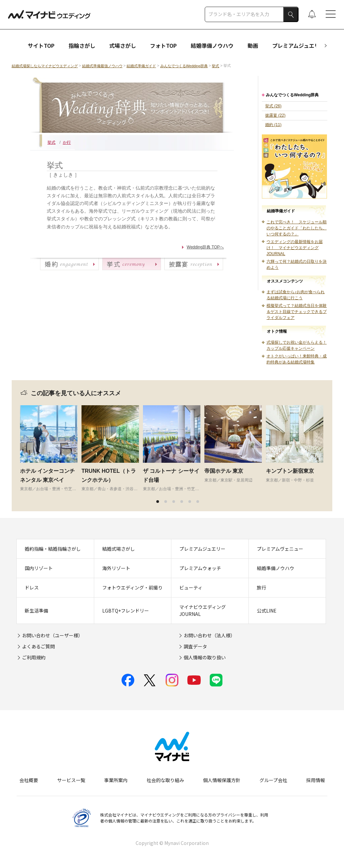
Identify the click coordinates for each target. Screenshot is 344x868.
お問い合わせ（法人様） (209, 635)
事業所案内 (116, 780)
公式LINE (267, 611)
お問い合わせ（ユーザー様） (52, 635)
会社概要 (29, 780)
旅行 (262, 587)
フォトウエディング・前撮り (132, 587)
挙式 (215, 66)
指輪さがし (82, 45)
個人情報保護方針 (222, 780)
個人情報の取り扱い (205, 657)
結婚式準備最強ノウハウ (102, 66)
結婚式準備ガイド (141, 66)
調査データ (195, 646)
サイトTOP (41, 45)
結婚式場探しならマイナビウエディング (45, 66)
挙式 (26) (273, 106)
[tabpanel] (51, 449)
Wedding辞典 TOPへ (205, 247)
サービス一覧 (71, 780)
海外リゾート (116, 568)
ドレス (32, 587)
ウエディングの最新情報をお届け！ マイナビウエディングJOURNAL (295, 248)
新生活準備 (36, 611)
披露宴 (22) (275, 115)
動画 (253, 45)
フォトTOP (163, 45)
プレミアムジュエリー (299, 45)
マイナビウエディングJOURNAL (203, 610)
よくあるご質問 (38, 646)
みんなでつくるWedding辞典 (184, 66)
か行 (67, 142)
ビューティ (191, 587)
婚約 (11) (273, 125)
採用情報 (316, 780)
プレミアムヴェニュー (280, 549)
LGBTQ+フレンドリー (126, 611)
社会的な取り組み (165, 780)
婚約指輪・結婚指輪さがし (53, 549)
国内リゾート (39, 568)
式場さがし (123, 45)
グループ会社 (273, 780)
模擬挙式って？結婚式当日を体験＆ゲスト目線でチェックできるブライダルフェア (297, 312)
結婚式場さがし (119, 549)
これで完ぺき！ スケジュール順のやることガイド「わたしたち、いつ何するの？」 (297, 228)
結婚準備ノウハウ (212, 45)
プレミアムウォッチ (200, 568)
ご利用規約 (34, 657)
